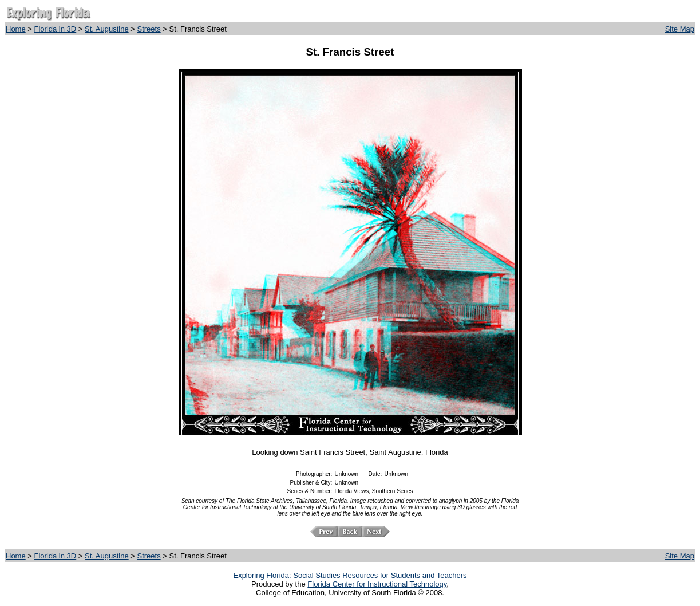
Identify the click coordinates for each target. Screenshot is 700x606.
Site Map (680, 29)
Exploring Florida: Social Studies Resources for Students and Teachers (350, 575)
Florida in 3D (56, 29)
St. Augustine (107, 29)
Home (16, 29)
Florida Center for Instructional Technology (377, 584)
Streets (149, 29)
